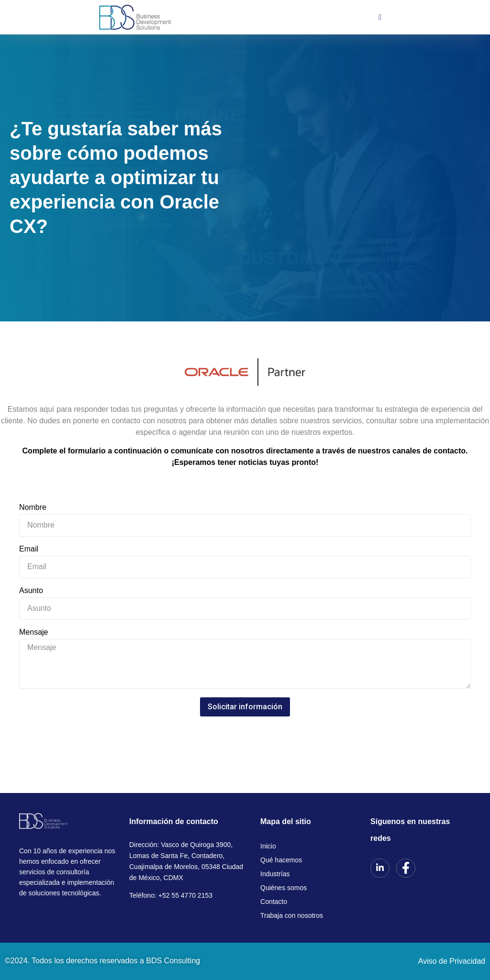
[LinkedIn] (380, 868)
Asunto (31, 591)
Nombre (33, 507)
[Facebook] (406, 868)
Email (29, 549)
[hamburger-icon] (380, 17)
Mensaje (33, 632)
